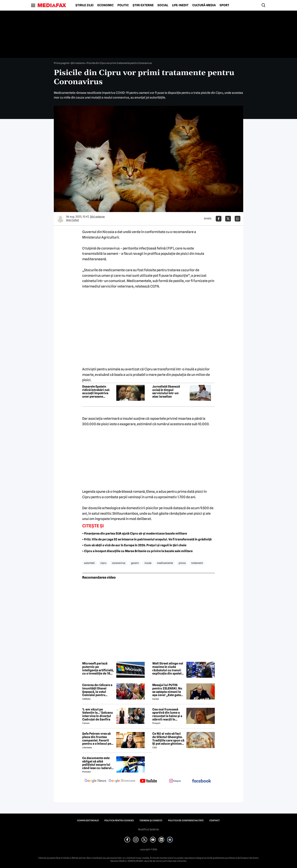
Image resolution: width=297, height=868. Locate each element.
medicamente (165, 563)
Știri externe (143, 5)
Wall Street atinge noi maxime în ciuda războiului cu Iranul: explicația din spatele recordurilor (168, 668)
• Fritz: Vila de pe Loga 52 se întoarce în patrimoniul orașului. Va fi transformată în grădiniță (147, 539)
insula (148, 563)
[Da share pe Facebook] (219, 219)
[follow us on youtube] (148, 781)
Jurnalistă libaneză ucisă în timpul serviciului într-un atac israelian (166, 392)
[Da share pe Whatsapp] (238, 219)
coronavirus (119, 563)
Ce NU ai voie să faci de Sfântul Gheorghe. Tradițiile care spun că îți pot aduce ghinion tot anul (168, 739)
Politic (123, 5)
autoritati (89, 563)
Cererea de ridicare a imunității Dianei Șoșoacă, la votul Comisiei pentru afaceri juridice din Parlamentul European (97, 690)
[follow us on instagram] (175, 781)
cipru (103, 563)
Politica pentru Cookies (119, 821)
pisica (182, 563)
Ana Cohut (72, 220)
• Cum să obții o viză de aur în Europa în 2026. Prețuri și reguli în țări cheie (134, 545)
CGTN (155, 286)
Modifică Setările (148, 829)
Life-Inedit (180, 5)
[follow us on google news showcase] (122, 781)
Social (163, 5)
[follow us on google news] (95, 781)
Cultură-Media (204, 5)
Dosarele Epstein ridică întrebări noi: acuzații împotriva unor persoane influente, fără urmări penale (98, 392)
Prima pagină (61, 63)
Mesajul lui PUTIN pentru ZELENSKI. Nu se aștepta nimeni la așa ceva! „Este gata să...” (167, 690)
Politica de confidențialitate (186, 821)
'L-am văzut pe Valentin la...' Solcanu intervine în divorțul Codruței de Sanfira (98, 714)
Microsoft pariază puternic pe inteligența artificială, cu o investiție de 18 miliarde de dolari (98, 668)
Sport (224, 5)
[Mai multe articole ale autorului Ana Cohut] (60, 219)
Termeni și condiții (151, 821)
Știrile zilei (84, 5)
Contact (215, 821)
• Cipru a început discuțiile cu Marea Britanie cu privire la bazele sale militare (137, 551)
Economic (106, 5)
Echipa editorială (88, 821)
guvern (135, 563)
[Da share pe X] (228, 219)
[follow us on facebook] (202, 781)
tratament (197, 563)
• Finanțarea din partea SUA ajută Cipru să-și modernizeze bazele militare (135, 533)
